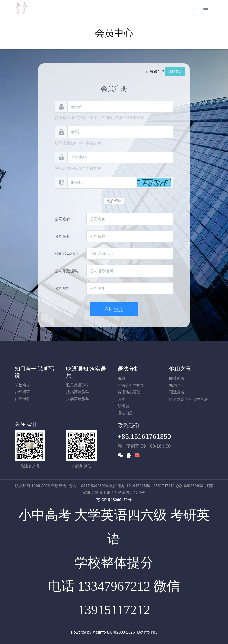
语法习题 (125, 413)
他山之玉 (180, 369)
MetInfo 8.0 (102, 632)
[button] (154, 183)
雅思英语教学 (78, 385)
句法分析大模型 (131, 385)
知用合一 (177, 385)
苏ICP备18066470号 (114, 500)
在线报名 (22, 399)
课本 (121, 399)
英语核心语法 (129, 392)
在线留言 (22, 392)
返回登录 (175, 72)
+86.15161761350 (144, 437)
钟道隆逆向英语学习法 (188, 399)
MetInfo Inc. (147, 632)
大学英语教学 (78, 399)
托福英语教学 (78, 392)
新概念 (123, 406)
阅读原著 (177, 378)
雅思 (121, 378)
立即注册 (114, 309)
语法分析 (129, 369)
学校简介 (22, 385)
